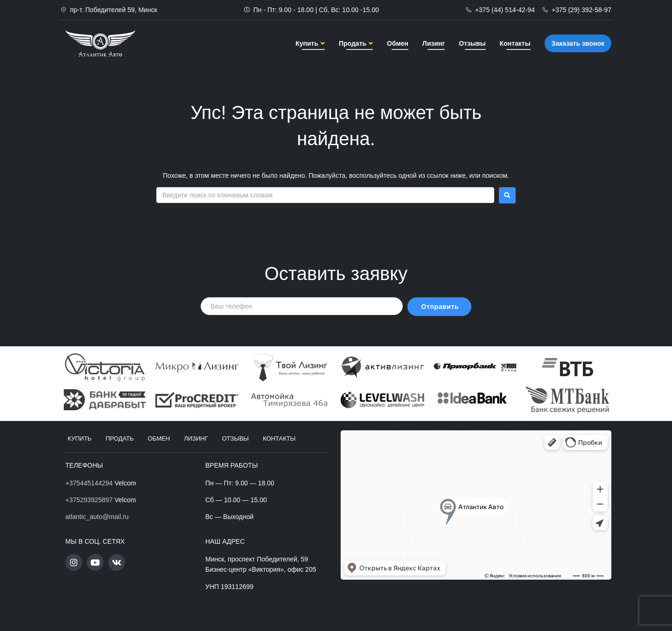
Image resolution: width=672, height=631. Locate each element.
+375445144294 (89, 483)
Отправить (440, 307)
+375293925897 (89, 500)
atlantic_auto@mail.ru (97, 517)
